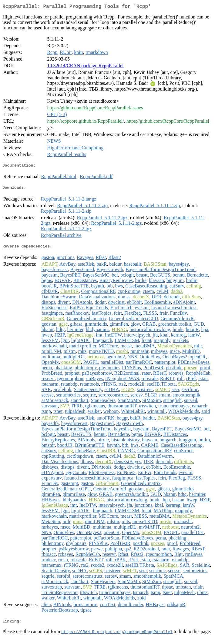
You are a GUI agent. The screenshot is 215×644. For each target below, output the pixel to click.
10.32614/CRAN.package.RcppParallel (85, 67)
